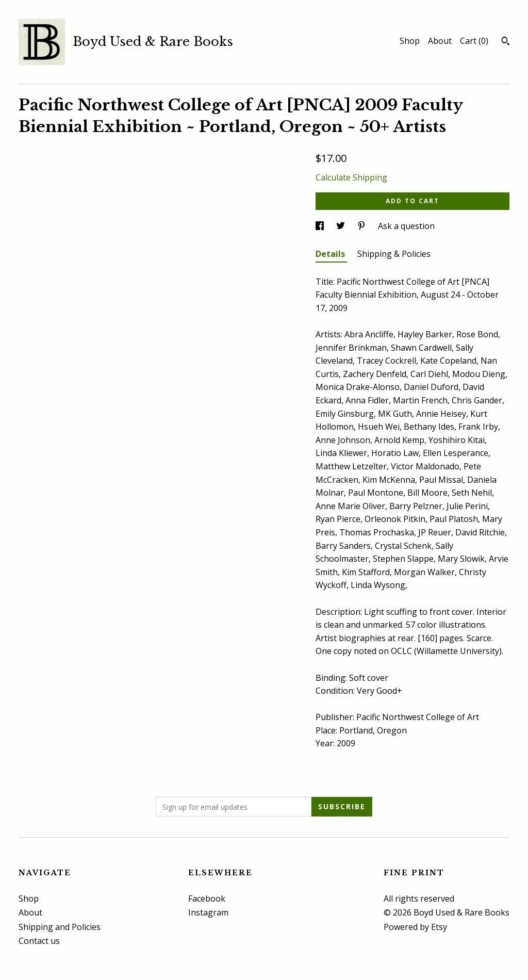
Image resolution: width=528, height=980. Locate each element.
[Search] (506, 42)
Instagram (208, 912)
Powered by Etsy (415, 927)
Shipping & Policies (394, 254)
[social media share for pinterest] (362, 226)
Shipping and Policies (60, 927)
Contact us (39, 941)
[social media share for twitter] (342, 226)
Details (331, 254)
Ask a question (406, 226)
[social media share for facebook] (321, 226)
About (440, 41)
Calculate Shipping (351, 177)
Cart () (474, 41)
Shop (410, 41)
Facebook (207, 899)
